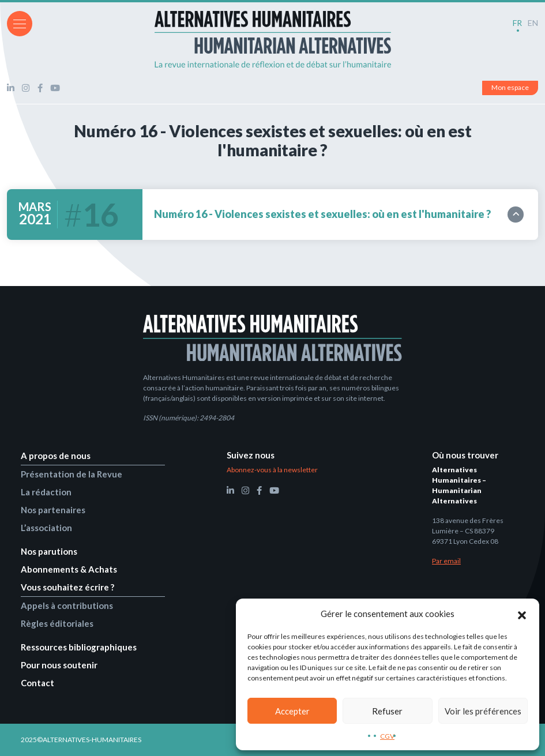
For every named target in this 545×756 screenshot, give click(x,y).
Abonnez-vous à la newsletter (272, 470)
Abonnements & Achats (69, 569)
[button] (522, 614)
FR (517, 23)
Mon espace (510, 87)
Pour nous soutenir (59, 665)
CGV (387, 736)
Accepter (292, 711)
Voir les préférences (483, 711)
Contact (37, 683)
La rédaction (46, 492)
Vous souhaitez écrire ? (67, 587)
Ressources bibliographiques (79, 647)
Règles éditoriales (57, 623)
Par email (446, 561)
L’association (46, 528)
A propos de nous (56, 456)
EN (533, 23)
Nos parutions (49, 551)
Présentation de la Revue (72, 474)
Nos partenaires (53, 510)
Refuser (387, 711)
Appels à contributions (67, 605)
